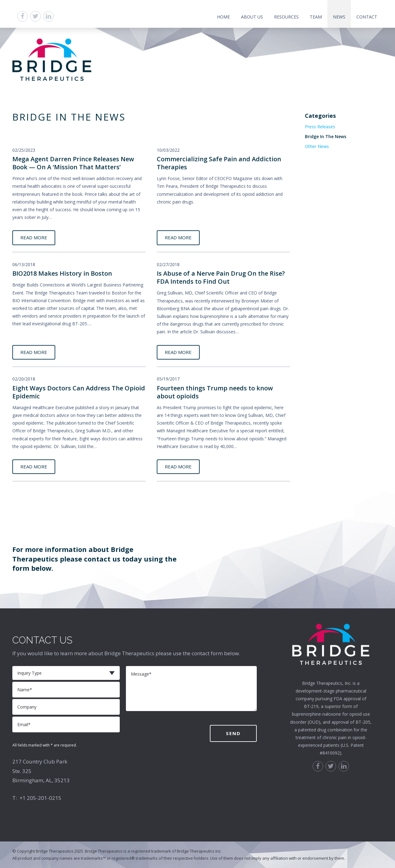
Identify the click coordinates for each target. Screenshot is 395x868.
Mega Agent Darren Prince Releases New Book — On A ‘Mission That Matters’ (73, 163)
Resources (286, 17)
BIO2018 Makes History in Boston (62, 273)
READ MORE (34, 237)
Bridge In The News (326, 136)
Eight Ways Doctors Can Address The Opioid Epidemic (79, 392)
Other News (317, 146)
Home (223, 17)
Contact (367, 17)
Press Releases (320, 127)
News (339, 17)
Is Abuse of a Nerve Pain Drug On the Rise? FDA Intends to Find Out (221, 277)
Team (316, 17)
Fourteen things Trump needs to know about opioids (215, 392)
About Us (252, 17)
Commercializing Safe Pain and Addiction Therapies (219, 163)
